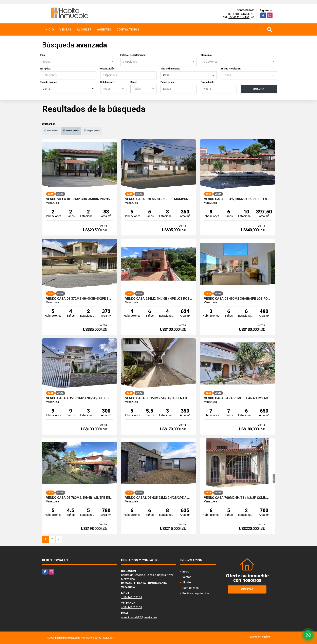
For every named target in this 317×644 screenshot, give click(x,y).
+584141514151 (243, 14)
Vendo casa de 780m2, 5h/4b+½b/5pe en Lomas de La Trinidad (80, 498)
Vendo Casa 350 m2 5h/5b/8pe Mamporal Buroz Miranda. (159, 199)
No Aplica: (45, 69)
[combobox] (78, 62)
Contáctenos (128, 29)
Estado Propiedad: (231, 69)
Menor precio (71, 131)
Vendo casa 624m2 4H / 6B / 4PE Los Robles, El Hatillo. (159, 299)
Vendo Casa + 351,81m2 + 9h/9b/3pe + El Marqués (80, 398)
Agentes (104, 29)
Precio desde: (168, 82)
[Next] (59, 539)
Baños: (134, 82)
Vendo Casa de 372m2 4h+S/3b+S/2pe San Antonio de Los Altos (80, 299)
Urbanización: (108, 69)
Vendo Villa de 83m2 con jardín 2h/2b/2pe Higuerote (80, 199)
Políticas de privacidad (196, 593)
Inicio (49, 29)
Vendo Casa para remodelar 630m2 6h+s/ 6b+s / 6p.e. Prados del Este (237, 398)
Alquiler (84, 29)
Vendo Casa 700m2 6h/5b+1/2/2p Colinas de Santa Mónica (237, 498)
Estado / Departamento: (133, 55)
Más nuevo (51, 131)
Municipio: (207, 55)
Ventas (65, 29)
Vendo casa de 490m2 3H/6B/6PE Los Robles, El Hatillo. (237, 299)
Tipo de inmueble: (170, 69)
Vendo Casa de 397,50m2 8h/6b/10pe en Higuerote (237, 199)
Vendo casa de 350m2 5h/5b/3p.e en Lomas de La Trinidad (159, 398)
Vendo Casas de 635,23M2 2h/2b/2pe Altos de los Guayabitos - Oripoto (159, 498)
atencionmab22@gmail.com (139, 617)
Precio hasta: (208, 82)
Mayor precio (92, 131)
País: (43, 55)
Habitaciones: (108, 82)
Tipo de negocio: (49, 82)
